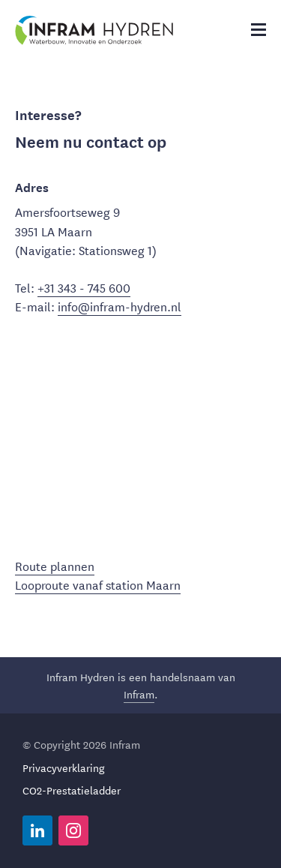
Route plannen (55, 565)
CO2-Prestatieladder (72, 790)
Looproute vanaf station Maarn (98, 584)
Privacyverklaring (64, 767)
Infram (139, 694)
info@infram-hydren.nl (120, 306)
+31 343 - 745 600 (84, 287)
